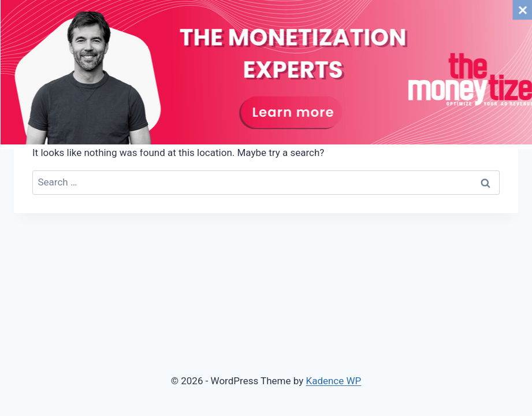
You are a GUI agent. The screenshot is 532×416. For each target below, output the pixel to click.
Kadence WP (333, 381)
